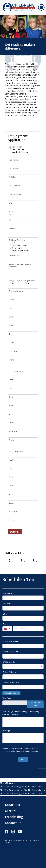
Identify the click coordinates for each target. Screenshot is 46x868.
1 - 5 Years (16, 248)
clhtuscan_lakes (14, 553)
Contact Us (13, 823)
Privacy (7, 842)
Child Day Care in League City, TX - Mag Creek (21, 787)
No (28, 283)
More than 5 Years (19, 251)
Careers (11, 811)
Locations (12, 805)
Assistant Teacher (19, 152)
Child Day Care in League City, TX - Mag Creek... (22, 794)
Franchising (14, 817)
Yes (12, 283)
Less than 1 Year (18, 245)
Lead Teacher (17, 149)
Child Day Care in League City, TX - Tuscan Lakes (22, 790)
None (13, 243)
